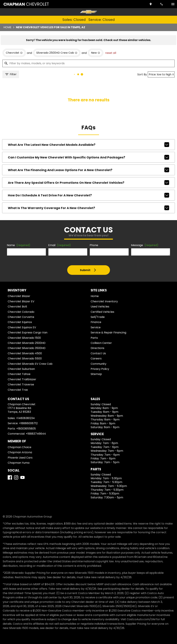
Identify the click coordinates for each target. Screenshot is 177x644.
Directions (97, 348)
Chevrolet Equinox (20, 322)
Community (99, 364)
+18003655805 (26, 429)
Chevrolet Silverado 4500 (25, 353)
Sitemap (96, 374)
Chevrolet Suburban (21, 369)
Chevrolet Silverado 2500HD (27, 343)
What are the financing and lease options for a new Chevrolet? (88, 170)
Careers (96, 358)
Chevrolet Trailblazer (22, 379)
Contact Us (98, 353)
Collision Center (101, 343)
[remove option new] (96, 53)
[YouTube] (22, 477)
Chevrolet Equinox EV (22, 327)
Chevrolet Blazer (19, 296)
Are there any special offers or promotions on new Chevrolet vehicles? (88, 183)
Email (60, 245)
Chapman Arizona (20, 452)
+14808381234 (25, 418)
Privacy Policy (100, 369)
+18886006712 (28, 423)
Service (96, 327)
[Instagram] (16, 477)
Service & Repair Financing (108, 333)
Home (7, 27)
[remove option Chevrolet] (14, 53)
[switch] (173, 4)
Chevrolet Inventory (104, 301)
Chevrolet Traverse (21, 384)
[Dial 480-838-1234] (162, 4)
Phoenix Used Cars (20, 458)
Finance (96, 322)
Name (19, 245)
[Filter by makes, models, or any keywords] (88, 63)
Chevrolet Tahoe (19, 374)
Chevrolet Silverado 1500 (24, 338)
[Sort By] (161, 74)
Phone (94, 245)
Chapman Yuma (19, 463)
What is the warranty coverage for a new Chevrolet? (88, 208)
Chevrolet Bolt (17, 307)
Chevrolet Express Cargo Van (28, 333)
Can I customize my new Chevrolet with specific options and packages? (88, 157)
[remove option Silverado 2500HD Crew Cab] (57, 53)
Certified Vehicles (102, 312)
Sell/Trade (98, 317)
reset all (111, 53)
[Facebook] (10, 477)
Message (145, 245)
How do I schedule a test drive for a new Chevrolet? (88, 195)
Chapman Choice (19, 447)
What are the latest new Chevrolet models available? (88, 145)
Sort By (142, 74)
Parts (94, 338)
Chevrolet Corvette (21, 317)
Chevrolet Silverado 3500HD (27, 348)
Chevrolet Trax (18, 390)
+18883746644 (36, 434)
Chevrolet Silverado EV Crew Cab (30, 364)
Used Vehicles (100, 307)
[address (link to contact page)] (151, 4)
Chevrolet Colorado (21, 312)
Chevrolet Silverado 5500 (25, 358)
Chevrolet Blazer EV (21, 301)
